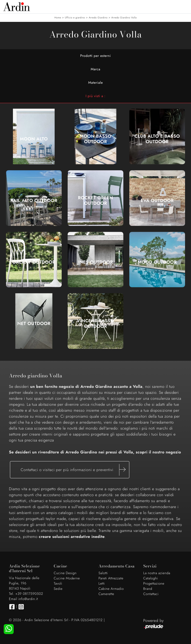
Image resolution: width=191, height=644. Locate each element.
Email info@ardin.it (23, 599)
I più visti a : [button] (95, 96)
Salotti (103, 573)
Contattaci (151, 594)
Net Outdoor (34, 323)
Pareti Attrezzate (111, 578)
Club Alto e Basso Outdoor (157, 139)
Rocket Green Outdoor (96, 201)
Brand (148, 589)
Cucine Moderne (67, 578)
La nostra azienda (157, 573)
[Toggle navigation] (184, 6)
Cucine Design (65, 573)
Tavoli (58, 584)
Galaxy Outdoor (34, 262)
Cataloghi (151, 578)
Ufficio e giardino (75, 18)
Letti (102, 584)
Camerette (106, 594)
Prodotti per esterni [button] (95, 56)
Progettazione (154, 584)
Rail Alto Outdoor (34, 201)
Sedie (58, 589)
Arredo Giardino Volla (124, 18)
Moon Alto (34, 139)
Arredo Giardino (98, 18)
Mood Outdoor (157, 262)
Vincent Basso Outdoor (95, 323)
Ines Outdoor (95, 262)
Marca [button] (96, 69)
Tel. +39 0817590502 (26, 594)
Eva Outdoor (157, 201)
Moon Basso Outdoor (95, 139)
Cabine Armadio (111, 589)
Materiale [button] (96, 83)
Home (58, 18)
